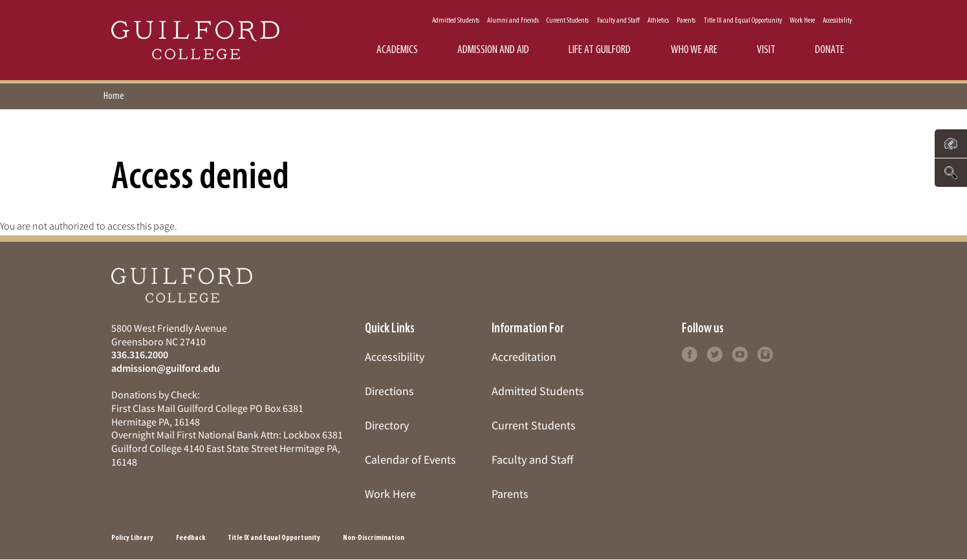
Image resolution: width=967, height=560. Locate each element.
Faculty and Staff (618, 21)
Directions (389, 391)
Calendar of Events (410, 459)
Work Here (802, 21)
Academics (397, 50)
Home (114, 96)
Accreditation (524, 357)
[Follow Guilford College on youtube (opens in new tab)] (740, 353)
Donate (830, 50)
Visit (766, 50)
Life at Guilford (600, 50)
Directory (387, 425)
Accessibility (837, 21)
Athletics (658, 21)
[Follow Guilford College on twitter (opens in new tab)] (715, 353)
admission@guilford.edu (166, 368)
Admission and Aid (493, 50)
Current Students (568, 21)
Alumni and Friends (513, 21)
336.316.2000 (140, 354)
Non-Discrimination (374, 538)
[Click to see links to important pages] (951, 144)
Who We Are (694, 50)
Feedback (190, 538)
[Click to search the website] (951, 173)
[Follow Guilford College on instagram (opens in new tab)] (765, 353)
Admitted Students (456, 21)
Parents (686, 21)
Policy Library (132, 538)
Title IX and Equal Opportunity (743, 21)
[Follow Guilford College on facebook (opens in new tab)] (690, 353)
